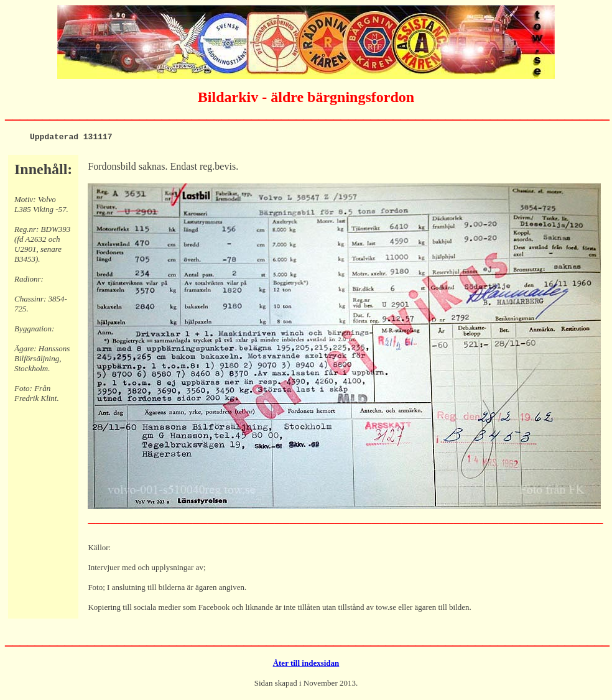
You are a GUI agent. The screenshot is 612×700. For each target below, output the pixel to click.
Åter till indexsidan (306, 665)
